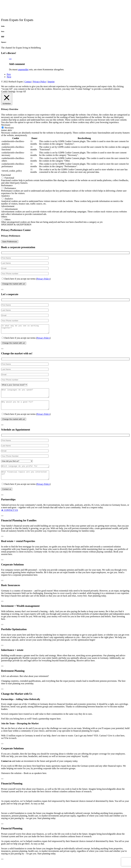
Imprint (51, 82)
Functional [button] (6, 175)
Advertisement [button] (8, 206)
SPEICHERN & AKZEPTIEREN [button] (16, 225)
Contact (28, 82)
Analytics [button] (5, 196)
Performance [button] (7, 185)
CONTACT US (9, 517)
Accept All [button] (21, 91)
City (10, 59)
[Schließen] (2, 290)
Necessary (9, 128)
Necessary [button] (6, 125)
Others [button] (4, 217)
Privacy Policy (40, 82)
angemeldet (23, 69)
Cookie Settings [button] (8, 91)
